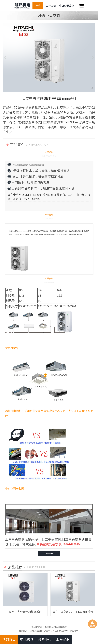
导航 (38, 6)
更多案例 (49, 554)
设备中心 (45, 639)
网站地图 (75, 631)
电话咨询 (27, 639)
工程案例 (51, 6)
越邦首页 (9, 639)
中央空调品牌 (67, 6)
